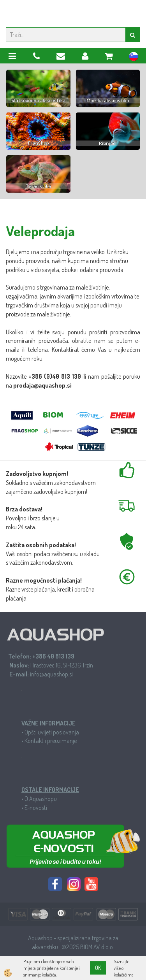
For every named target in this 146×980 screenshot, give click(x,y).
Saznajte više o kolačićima (124, 968)
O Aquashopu (41, 799)
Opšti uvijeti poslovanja (52, 732)
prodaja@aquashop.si (42, 385)
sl (134, 58)
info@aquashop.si (51, 674)
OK (98, 968)
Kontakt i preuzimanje (51, 741)
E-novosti (36, 808)
